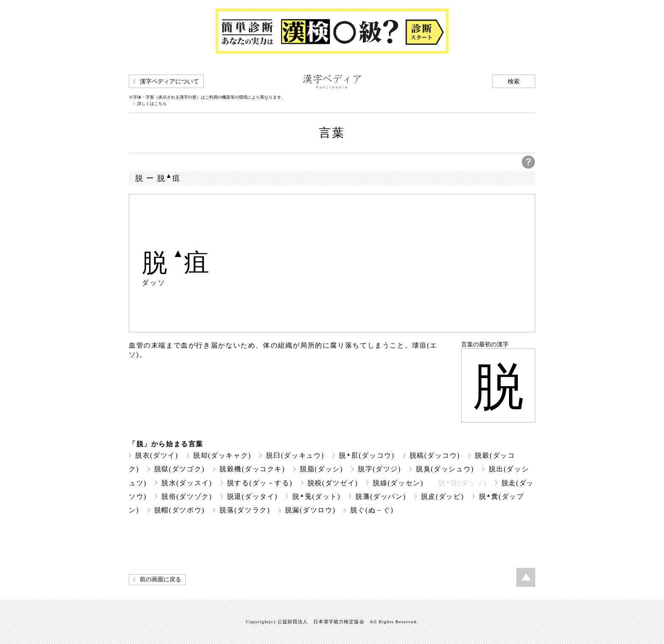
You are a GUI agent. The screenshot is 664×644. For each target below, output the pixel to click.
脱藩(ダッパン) (381, 496)
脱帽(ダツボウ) (180, 510)
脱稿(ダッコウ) (435, 455)
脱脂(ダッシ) (321, 469)
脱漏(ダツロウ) (310, 510)
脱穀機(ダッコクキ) (252, 469)
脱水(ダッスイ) (187, 483)
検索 (514, 82)
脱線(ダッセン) (398, 483)
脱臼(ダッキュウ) (295, 455)
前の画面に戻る (160, 579)
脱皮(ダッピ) (443, 496)
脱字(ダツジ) (379, 469)
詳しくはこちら (152, 104)
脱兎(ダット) (316, 496)
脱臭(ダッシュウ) (445, 469)
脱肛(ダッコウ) (367, 455)
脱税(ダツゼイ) (333, 483)
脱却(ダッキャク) (222, 455)
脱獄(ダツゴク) (180, 469)
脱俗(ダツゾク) (187, 496)
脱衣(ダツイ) (157, 455)
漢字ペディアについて (169, 82)
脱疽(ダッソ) (462, 483)
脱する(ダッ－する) (260, 483)
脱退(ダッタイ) (252, 496)
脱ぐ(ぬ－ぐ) (372, 510)
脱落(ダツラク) (245, 510)
